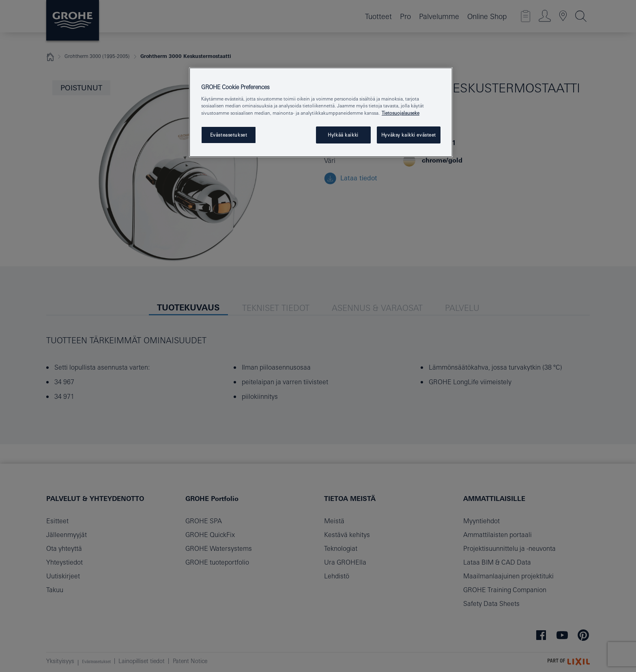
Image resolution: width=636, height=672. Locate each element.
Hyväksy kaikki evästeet (409, 135)
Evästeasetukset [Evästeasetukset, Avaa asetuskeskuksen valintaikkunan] (229, 135)
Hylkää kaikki (343, 135)
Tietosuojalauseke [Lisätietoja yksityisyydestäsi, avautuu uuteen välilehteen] (401, 113)
